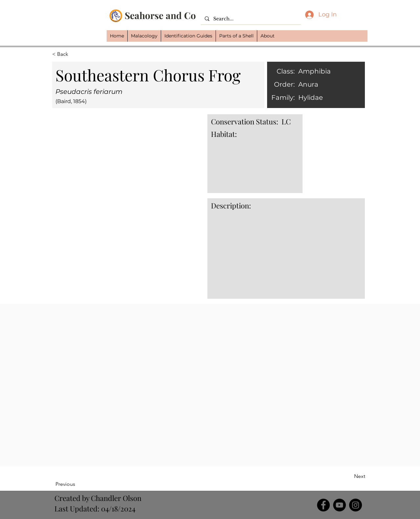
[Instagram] (356, 505)
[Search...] (250, 19)
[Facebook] (323, 505)
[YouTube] (339, 505)
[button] (144, 36)
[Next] (349, 476)
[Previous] (77, 484)
